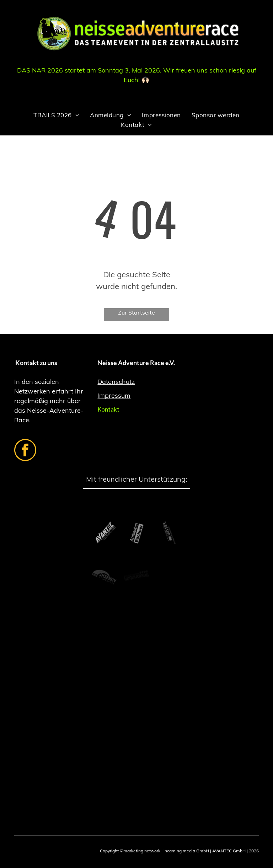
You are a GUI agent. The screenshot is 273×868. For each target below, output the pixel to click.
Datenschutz (116, 382)
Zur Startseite (136, 312)
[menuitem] (56, 115)
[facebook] (25, 451)
